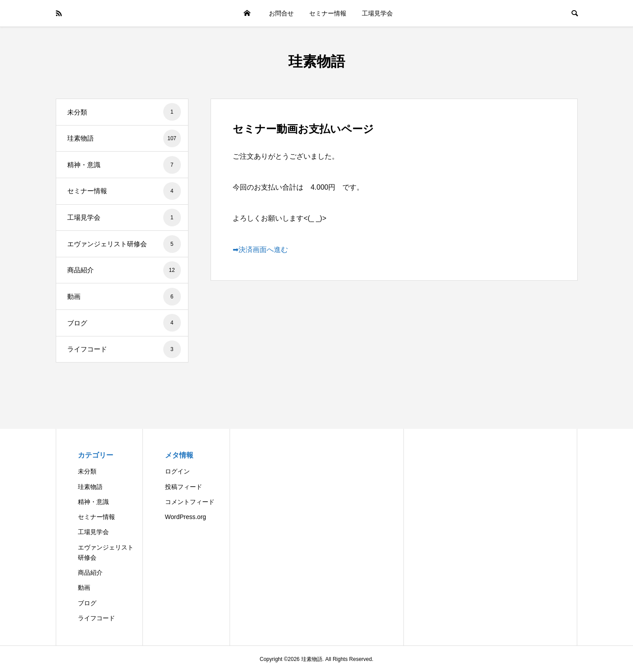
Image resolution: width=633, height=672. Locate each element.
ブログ (124, 323)
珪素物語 (317, 61)
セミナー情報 (328, 13)
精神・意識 (124, 165)
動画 (124, 297)
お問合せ (281, 13)
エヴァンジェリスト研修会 (124, 244)
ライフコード (124, 349)
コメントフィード (190, 502)
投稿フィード (184, 487)
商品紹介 (124, 270)
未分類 (124, 112)
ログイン (177, 471)
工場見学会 (377, 13)
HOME (247, 13)
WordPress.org (186, 517)
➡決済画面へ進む (260, 250)
